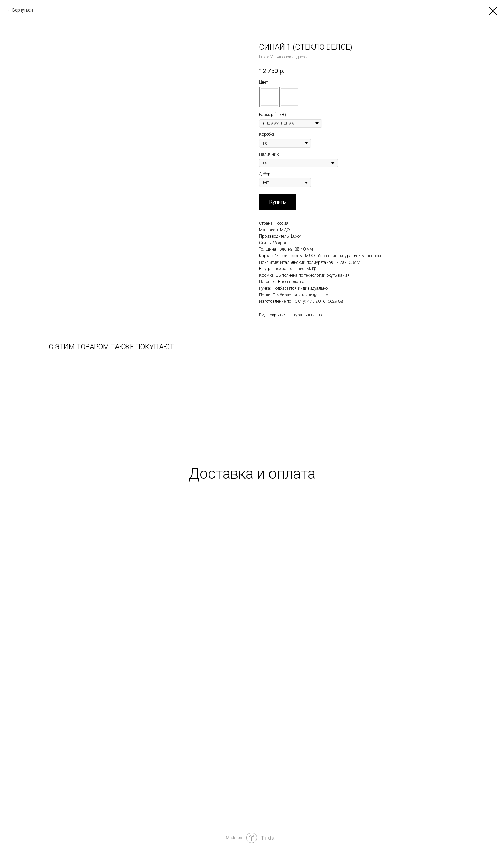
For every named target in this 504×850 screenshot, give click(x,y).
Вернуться (23, 10)
